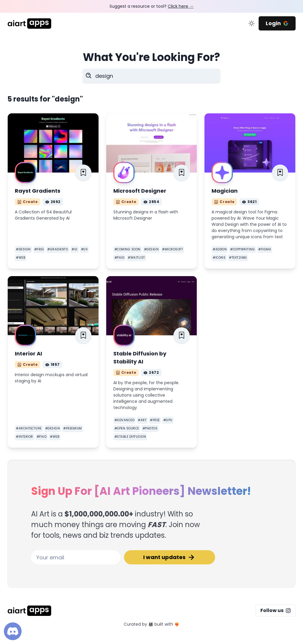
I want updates (170, 557)
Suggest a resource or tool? (151, 6)
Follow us (275, 610)
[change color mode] (252, 23)
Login (277, 23)
